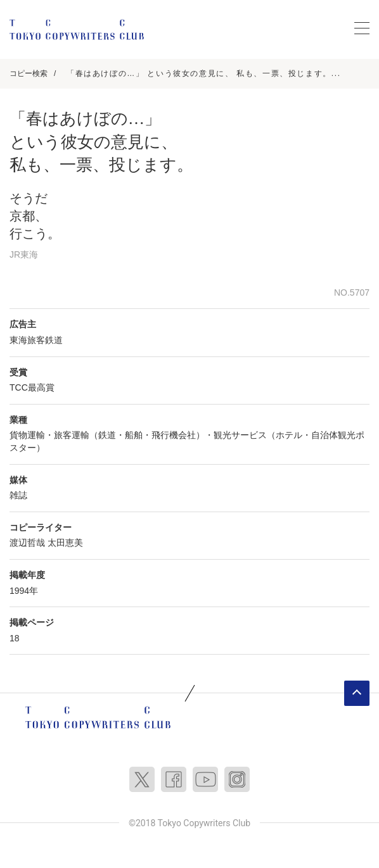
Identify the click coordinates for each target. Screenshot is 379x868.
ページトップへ (357, 693)
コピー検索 (29, 73)
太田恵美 (65, 543)
